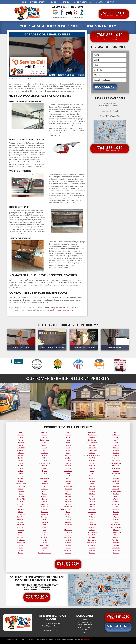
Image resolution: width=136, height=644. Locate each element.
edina (44, 458)
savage (116, 437)
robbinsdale (92, 511)
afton (21, 432)
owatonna (92, 475)
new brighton (92, 432)
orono (92, 463)
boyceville (21, 478)
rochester (92, 517)
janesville (68, 434)
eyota (44, 475)
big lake (21, 470)
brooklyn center (21, 483)
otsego (92, 473)
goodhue (44, 509)
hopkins (44, 540)
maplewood (68, 506)
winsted (116, 537)
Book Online (105, 87)
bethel (21, 468)
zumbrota (116, 552)
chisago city (21, 514)
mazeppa (68, 514)
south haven (116, 458)
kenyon (68, 445)
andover (21, 440)
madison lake (68, 486)
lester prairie (68, 470)
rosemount (92, 524)
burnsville (21, 491)
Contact (111, 2)
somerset (116, 455)
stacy (116, 475)
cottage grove (21, 542)
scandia (116, 440)
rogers (92, 522)
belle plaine (21, 465)
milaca (68, 527)
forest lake (44, 488)
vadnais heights (116, 491)
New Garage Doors (85, 622)
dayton (21, 552)
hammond (44, 522)
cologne (21, 534)
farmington (44, 483)
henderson (44, 537)
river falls (92, 509)
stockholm (116, 486)
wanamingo (116, 504)
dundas (44, 447)
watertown (116, 509)
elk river (44, 460)
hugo (44, 550)
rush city (92, 529)
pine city (92, 478)
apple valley (21, 447)
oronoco (92, 465)
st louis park (116, 473)
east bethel (44, 452)
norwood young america (92, 455)
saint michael (92, 545)
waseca (116, 506)
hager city (44, 514)
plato (92, 483)
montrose (68, 542)
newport (92, 445)
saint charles (92, 534)
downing (44, 445)
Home (24, 2)
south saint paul (116, 460)
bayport (21, 460)
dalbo (21, 547)
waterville (116, 511)
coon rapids (21, 540)
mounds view (68, 550)
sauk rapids (116, 434)
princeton (92, 491)
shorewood (116, 450)
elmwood (44, 468)
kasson (68, 442)
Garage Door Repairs (85, 624)
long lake (68, 478)
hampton (44, 524)
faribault (44, 481)
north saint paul (92, 450)
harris (44, 529)
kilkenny (68, 447)
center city (21, 504)
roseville (92, 527)
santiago (92, 552)
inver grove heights (44, 552)
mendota (68, 522)
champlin (21, 506)
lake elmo (68, 458)
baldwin (21, 455)
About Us (99, 2)
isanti (68, 432)
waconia (116, 499)
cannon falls (21, 499)
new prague (92, 440)
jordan (68, 437)
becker (21, 463)
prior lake (92, 493)
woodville (116, 542)
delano (44, 434)
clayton (21, 522)
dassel (21, 550)
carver (21, 501)
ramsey (92, 496)
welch (116, 522)
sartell (116, 432)
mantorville (68, 496)
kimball (68, 450)
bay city (21, 458)
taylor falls (116, 488)
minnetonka (68, 532)
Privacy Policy (86, 639)
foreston (44, 491)
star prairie (116, 481)
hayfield (44, 534)
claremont (21, 519)
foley (44, 486)
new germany (92, 434)
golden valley (44, 506)
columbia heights (21, 537)
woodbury (116, 540)
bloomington (21, 475)
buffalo (21, 488)
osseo (92, 470)
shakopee (116, 445)
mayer (68, 511)
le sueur (68, 468)
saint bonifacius (92, 532)
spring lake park (116, 463)
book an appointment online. (62, 310)
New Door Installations (52, 348)
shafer (116, 442)
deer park (44, 432)
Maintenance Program (83, 2)
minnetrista (68, 534)
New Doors (55, 2)
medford (68, 517)
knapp (68, 452)
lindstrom (68, 473)
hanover (44, 527)
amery (21, 437)
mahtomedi (68, 488)
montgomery (68, 537)
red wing (92, 501)
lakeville (68, 463)
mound (68, 547)
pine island (92, 481)
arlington (21, 452)
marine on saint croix (68, 509)
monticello (68, 540)
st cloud (116, 470)
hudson (44, 547)
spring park (116, 465)
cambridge (21, 496)
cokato (21, 532)
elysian (44, 470)
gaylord (44, 499)
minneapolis (68, 529)
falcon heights (44, 478)
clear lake (21, 524)
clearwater (21, 527)
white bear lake (116, 532)
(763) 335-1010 (114, 14)
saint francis (92, 540)
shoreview (116, 447)
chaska (21, 511)
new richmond (92, 442)
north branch (92, 447)
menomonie (68, 524)
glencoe (44, 501)
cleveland (21, 529)
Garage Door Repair (38, 2)
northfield (92, 452)
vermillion (116, 493)
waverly (116, 514)
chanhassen (21, 509)
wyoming (116, 545)
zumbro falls (116, 550)
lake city (68, 455)
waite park (116, 501)
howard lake (44, 545)
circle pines (21, 517)
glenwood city (44, 504)
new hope (92, 437)
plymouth (92, 486)
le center (68, 465)
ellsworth (44, 465)
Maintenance (115, 348)
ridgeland (92, 506)
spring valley (116, 468)
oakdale (92, 460)
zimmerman (116, 547)
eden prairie (44, 455)
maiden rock (68, 491)
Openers (66, 2)
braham (21, 481)
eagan (44, 450)
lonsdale (68, 481)
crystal (21, 545)
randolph (92, 499)
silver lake (116, 452)
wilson (116, 534)
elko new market (44, 463)
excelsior (44, 473)
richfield (92, 504)
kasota (68, 440)
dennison (44, 437)
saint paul (92, 547)
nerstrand (68, 552)
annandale (21, 442)
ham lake (44, 517)
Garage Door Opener (85, 627)
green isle (44, 511)
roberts (92, 514)
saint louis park (92, 542)
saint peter (92, 550)
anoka (21, 445)
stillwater (116, 483)
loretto (68, 483)
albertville (21, 434)
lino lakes (68, 475)
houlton (44, 542)
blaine (21, 473)
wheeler (116, 529)
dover (44, 442)
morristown (68, 545)
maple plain (68, 504)
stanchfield (116, 478)
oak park (92, 458)
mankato (68, 493)
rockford (92, 519)
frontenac (44, 496)
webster (116, 519)
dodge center (44, 440)
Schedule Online (118, 627)
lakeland (68, 460)
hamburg (44, 519)
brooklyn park (21, 486)
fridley (44, 493)
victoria (116, 496)
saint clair (92, 537)
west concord (116, 524)
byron (21, 493)
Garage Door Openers (84, 348)
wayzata (116, 517)
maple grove (68, 499)
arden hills (21, 450)
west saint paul (116, 527)
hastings (44, 532)
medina (68, 519)
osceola (92, 468)
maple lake (68, 501)
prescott (92, 488)
